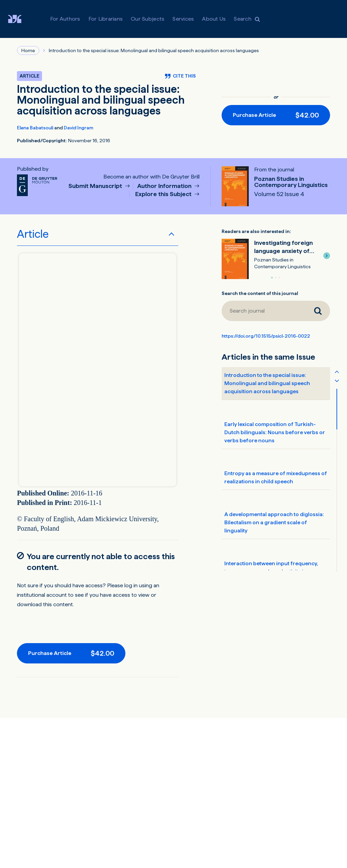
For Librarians (106, 19)
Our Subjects (148, 19)
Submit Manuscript (96, 186)
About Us (214, 19)
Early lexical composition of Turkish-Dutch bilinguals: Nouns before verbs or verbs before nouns (275, 432)
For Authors (65, 19)
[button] (327, 256)
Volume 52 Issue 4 (279, 194)
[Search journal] (264, 311)
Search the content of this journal (260, 293)
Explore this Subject (164, 194)
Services (183, 19)
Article (33, 234)
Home (28, 50)
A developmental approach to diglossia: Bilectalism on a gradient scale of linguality (274, 522)
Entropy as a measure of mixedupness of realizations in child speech (276, 477)
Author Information (165, 186)
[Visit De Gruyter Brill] (20, 19)
